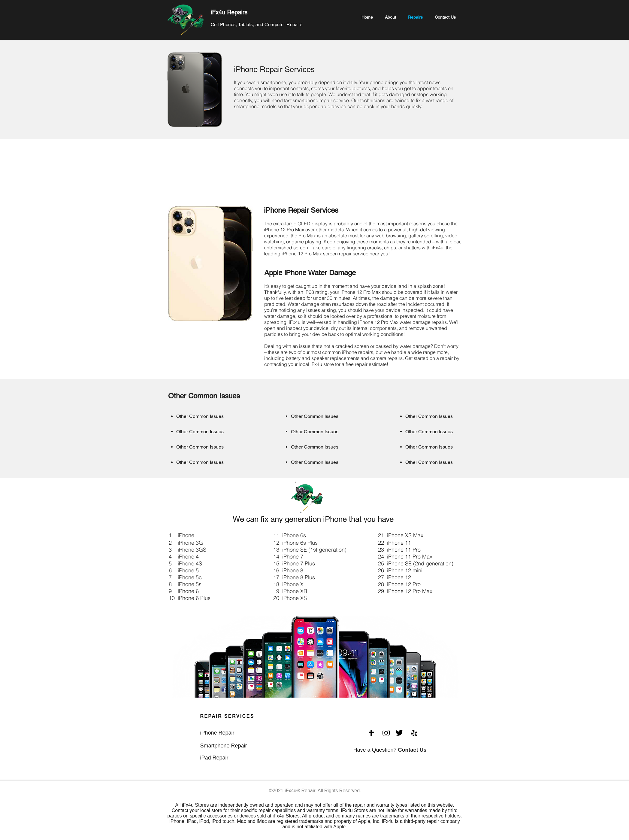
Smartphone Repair (224, 746)
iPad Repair (214, 758)
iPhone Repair (217, 733)
